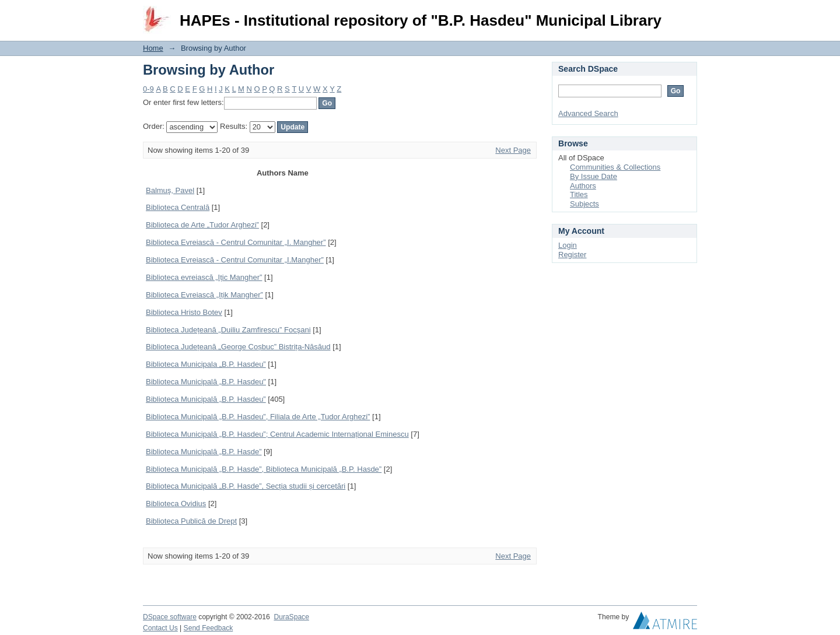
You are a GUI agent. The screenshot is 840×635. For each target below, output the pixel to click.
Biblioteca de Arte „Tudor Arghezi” (202, 225)
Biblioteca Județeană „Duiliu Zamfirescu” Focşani (228, 330)
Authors (583, 186)
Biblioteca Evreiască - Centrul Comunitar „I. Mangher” (236, 242)
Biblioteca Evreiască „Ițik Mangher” (204, 295)
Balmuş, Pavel (170, 190)
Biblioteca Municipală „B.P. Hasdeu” (206, 399)
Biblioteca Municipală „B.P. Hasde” (204, 452)
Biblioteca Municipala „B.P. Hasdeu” (206, 364)
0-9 (148, 89)
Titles (579, 194)
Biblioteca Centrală (178, 207)
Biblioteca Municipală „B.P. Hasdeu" (206, 382)
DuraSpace (291, 617)
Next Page (513, 150)
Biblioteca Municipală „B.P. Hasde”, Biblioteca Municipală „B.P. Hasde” (264, 469)
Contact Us (160, 628)
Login (688, 14)
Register (572, 255)
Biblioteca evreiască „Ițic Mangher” (204, 277)
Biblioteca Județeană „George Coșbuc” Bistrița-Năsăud (238, 347)
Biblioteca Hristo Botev (184, 312)
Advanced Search (588, 113)
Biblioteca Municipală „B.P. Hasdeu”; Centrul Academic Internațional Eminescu (277, 434)
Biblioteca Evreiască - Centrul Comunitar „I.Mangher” (235, 260)
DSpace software (170, 617)
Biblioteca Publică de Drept (191, 521)
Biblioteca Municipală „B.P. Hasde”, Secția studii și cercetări (246, 486)
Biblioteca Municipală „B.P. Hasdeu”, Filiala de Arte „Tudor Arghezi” (258, 417)
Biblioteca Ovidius (176, 504)
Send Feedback (209, 628)
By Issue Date (594, 176)
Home (153, 48)
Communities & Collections (615, 167)
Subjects (584, 204)
